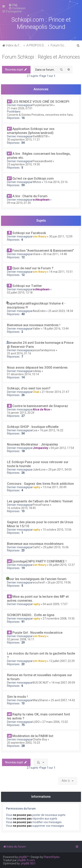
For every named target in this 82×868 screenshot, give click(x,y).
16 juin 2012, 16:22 (52, 430)
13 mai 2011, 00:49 (55, 487)
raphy (36, 487)
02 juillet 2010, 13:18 (20, 293)
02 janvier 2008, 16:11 (21, 639)
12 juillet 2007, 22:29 (62, 661)
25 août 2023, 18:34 (61, 311)
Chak (36, 392)
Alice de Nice (41, 409)
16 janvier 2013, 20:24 (21, 413)
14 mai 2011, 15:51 (61, 272)
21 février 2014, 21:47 (55, 392)
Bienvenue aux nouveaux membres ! (34, 325)
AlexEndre (39, 311)
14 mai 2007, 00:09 (63, 683)
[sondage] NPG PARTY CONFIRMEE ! (39, 561)
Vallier (37, 329)
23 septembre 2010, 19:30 (23, 164)
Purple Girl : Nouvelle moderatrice (37, 633)
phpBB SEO (28, 863)
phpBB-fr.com (26, 860)
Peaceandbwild (42, 161)
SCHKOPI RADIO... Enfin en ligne (31, 615)
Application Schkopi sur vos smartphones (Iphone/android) (31, 131)
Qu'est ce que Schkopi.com (33, 178)
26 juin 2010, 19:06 (59, 582)
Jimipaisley (40, 448)
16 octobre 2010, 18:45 (21, 508)
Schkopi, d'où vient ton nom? (29, 388)
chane (37, 254)
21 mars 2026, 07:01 (20, 108)
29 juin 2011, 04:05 (60, 470)
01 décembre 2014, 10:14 (23, 374)
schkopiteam (41, 200)
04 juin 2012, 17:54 (62, 448)
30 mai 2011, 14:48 (55, 254)
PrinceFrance (41, 505)
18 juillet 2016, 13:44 (56, 329)
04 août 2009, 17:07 (55, 604)
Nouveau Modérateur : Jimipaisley (32, 444)
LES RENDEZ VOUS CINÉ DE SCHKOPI (41, 102)
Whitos (37, 182)
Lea (35, 430)
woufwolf (39, 582)
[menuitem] (13, 5)
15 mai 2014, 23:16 (56, 182)
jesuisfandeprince (44, 350)
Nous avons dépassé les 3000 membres (37, 367)
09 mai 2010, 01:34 (19, 203)
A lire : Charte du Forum (30, 196)
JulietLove (39, 470)
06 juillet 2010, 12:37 (62, 565)
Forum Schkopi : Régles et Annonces (41, 57)
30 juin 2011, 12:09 (61, 236)
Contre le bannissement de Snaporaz (40, 406)
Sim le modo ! (17, 697)
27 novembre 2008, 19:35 (59, 619)
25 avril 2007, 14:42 (63, 700)
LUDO (36, 722)
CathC (37, 547)
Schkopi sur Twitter (27, 286)
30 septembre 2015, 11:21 (23, 140)
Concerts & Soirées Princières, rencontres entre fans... (41, 115)
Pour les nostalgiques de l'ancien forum (37, 579)
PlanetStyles (52, 857)
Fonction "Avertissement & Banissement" (43, 250)
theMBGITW (40, 136)
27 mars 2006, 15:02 (55, 722)
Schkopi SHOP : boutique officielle (33, 427)
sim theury (40, 236)
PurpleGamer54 (43, 105)
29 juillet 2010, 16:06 (56, 547)
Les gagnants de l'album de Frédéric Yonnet (40, 501)
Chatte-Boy (40, 739)
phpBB (23, 857)
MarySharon (41, 700)
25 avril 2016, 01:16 (19, 353)
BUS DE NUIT (41, 683)
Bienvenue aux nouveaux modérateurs (35, 544)
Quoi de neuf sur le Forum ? (33, 268)
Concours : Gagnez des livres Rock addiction (40, 484)
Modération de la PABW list (33, 736)
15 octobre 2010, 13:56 (57, 530)
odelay (37, 371)
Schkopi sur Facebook (29, 233)
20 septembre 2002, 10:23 (23, 743)
